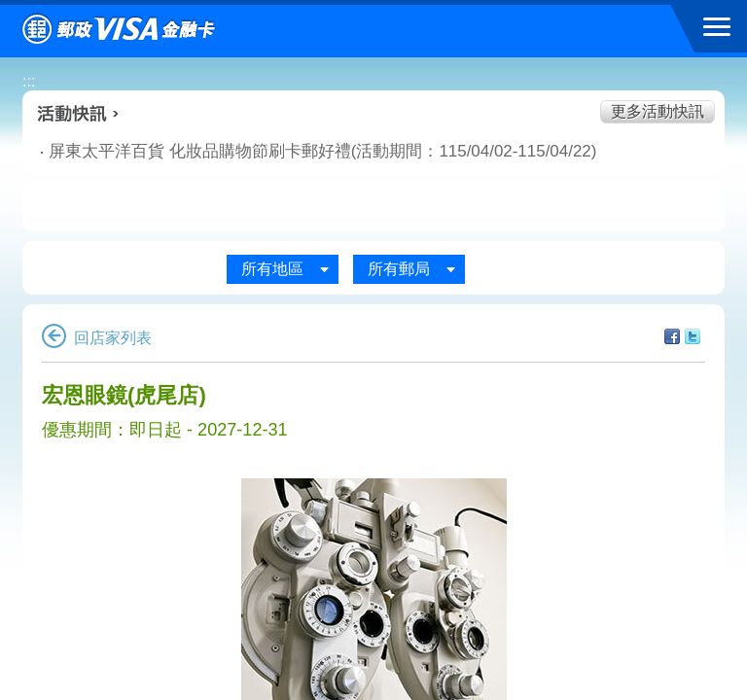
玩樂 (508, 208)
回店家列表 (97, 338)
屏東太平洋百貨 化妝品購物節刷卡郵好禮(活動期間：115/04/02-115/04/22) (239, 151)
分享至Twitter (693, 336)
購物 (373, 208)
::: (29, 81)
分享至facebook (672, 336)
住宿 (643, 208)
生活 (238, 208)
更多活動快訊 (658, 111)
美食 (104, 208)
